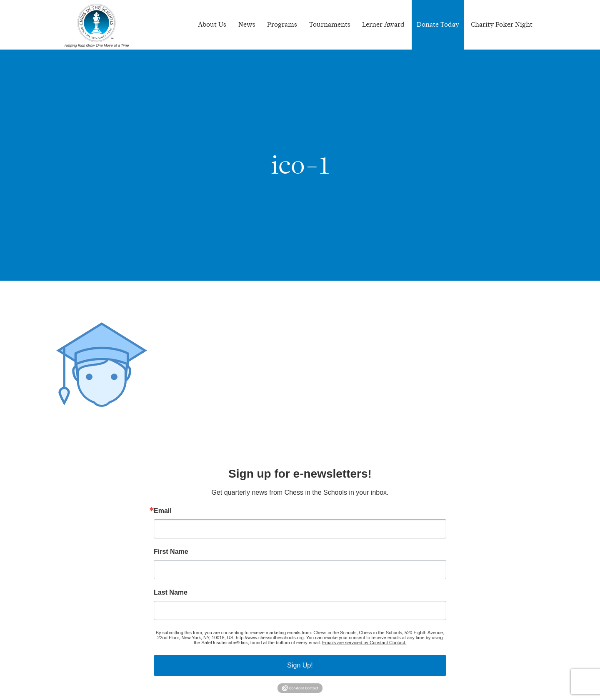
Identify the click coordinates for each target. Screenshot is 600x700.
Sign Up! (300, 665)
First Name (171, 552)
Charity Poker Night (502, 24)
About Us (212, 24)
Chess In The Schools (97, 26)
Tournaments (330, 24)
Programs (282, 24)
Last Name (171, 593)
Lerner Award (383, 24)
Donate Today (438, 24)
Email (163, 511)
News (247, 24)
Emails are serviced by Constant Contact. (364, 643)
